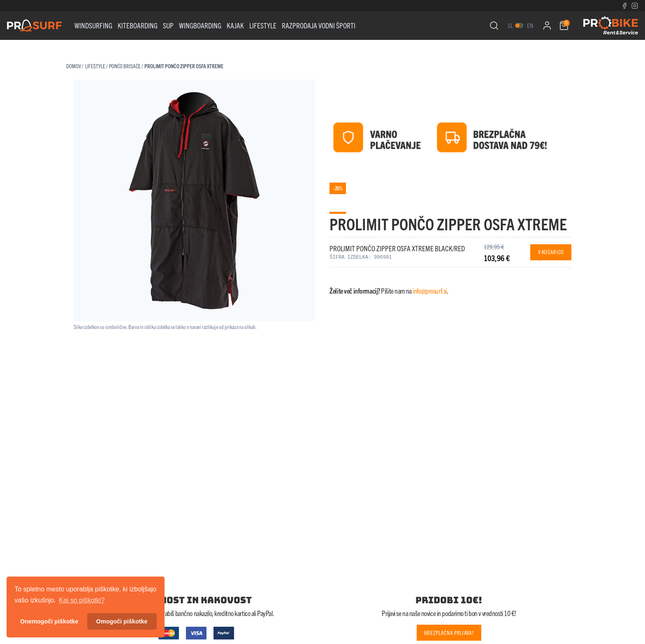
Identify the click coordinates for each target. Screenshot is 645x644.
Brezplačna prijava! (449, 633)
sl (510, 25)
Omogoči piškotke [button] (122, 621)
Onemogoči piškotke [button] (49, 621)
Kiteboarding (138, 25)
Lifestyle (263, 25)
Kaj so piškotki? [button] (82, 600)
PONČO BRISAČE (125, 66)
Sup (168, 25)
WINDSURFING (93, 25)
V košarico (551, 252)
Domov (74, 66)
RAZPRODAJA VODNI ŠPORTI (319, 25)
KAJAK (235, 25)
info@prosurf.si (430, 291)
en (530, 25)
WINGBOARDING (200, 25)
